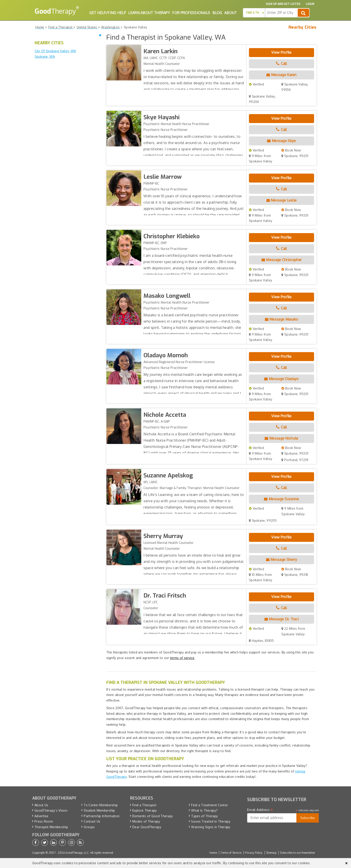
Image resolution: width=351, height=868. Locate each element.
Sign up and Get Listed (283, 4)
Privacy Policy (254, 853)
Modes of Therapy (146, 821)
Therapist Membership (51, 827)
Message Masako (282, 319)
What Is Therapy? (204, 810)
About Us (41, 805)
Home (213, 853)
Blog (217, 13)
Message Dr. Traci (282, 619)
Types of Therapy (204, 816)
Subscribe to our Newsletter (297, 853)
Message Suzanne (281, 499)
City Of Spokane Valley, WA (55, 51)
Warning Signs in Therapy (211, 827)
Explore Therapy (145, 810)
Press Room (44, 821)
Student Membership (99, 810)
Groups (89, 827)
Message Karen (281, 75)
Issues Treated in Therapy (211, 821)
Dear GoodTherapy (147, 827)
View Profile (281, 52)
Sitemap (271, 853)
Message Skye (281, 141)
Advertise (42, 816)
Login (310, 4)
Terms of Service (231, 853)
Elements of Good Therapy (153, 816)
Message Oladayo (281, 379)
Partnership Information (102, 816)
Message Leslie (282, 200)
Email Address (260, 810)
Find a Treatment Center (210, 805)
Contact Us (92, 821)
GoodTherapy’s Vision (51, 810)
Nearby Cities (303, 27)
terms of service (182, 658)
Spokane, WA (45, 56)
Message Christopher (281, 260)
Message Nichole (281, 438)
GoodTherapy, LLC (77, 853)
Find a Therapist (144, 805)
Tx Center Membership (101, 805)
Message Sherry (282, 560)
